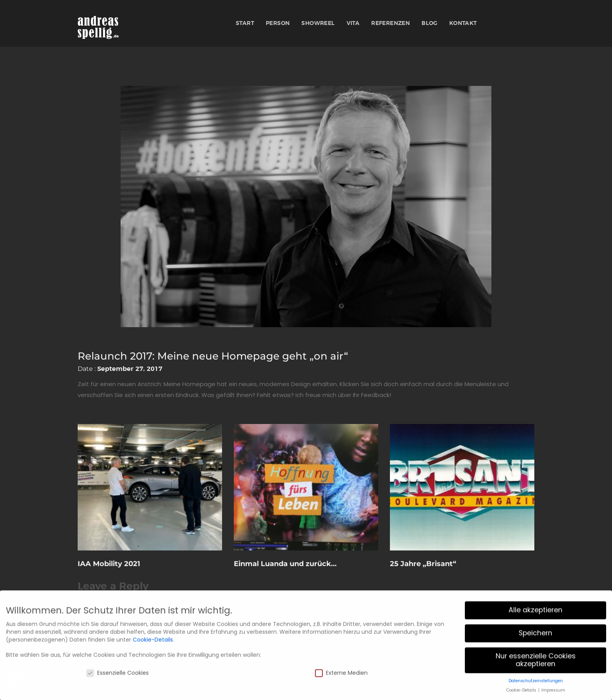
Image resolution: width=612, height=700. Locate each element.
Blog (430, 23)
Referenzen (391, 23)
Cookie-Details (153, 662)
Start (245, 23)
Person (278, 23)
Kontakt (463, 23)
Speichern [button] (535, 655)
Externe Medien (341, 696)
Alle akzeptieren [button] (535, 632)
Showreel (318, 23)
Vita (353, 23)
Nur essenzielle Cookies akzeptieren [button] (536, 682)
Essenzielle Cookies (117, 696)
